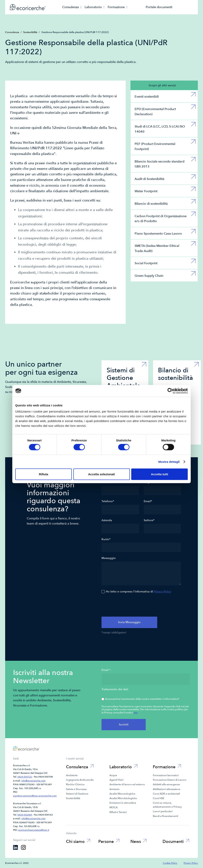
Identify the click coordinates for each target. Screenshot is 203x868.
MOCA (113, 807)
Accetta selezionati (101, 474)
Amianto (114, 789)
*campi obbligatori (114, 633)
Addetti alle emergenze (166, 784)
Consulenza (12, 32)
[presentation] (132, 606)
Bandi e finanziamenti (165, 816)
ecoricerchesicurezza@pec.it (34, 830)
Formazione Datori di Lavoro (170, 780)
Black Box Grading (100, 850)
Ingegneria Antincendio (80, 780)
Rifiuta (44, 474)
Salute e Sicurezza (76, 789)
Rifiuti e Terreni (118, 812)
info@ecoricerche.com (34, 781)
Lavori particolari (163, 811)
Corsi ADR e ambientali (166, 794)
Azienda (107, 520)
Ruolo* (106, 539)
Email (106, 670)
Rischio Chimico (75, 784)
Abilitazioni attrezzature (167, 789)
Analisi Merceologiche (122, 794)
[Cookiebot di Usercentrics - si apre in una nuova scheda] (170, 391)
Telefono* (108, 501)
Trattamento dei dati (115, 689)
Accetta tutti (159, 474)
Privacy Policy (162, 592)
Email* (148, 501)
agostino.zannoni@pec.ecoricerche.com (35, 796)
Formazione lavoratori (166, 775)
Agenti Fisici (116, 780)
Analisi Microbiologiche (123, 798)
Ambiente (72, 775)
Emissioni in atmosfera (123, 803)
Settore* (149, 520)
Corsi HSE (159, 798)
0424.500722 (25, 777)
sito (136, 713)
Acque (113, 775)
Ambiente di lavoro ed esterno (127, 784)
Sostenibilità (30, 32)
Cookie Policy (170, 863)
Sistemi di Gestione (77, 794)
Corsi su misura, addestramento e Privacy (167, 805)
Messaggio (109, 558)
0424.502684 (25, 815)
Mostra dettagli (169, 462)
